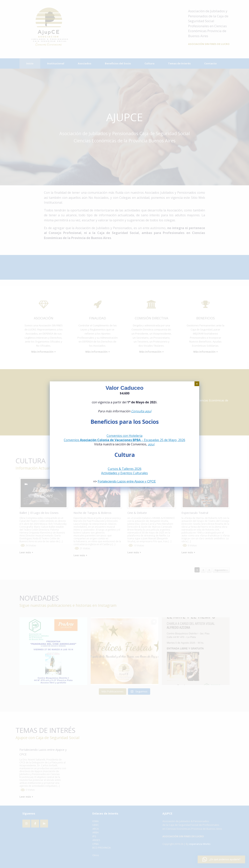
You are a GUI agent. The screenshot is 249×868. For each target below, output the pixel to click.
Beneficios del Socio (118, 63)
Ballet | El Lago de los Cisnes (39, 513)
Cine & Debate (137, 513)
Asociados (85, 63)
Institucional (56, 63)
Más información (43, 352)
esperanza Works (200, 844)
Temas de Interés (179, 63)
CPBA (96, 844)
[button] (221, 859)
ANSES (96, 840)
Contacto (210, 63)
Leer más (26, 552)
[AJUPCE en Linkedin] (44, 824)
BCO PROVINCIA (102, 848)
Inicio (30, 63)
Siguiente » (221, 570)
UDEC (96, 825)
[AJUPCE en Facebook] (35, 824)
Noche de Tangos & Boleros (92, 513)
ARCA (96, 829)
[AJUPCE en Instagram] (26, 824)
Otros (96, 855)
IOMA (96, 821)
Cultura (149, 63)
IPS (94, 836)
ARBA (96, 832)
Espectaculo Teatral (195, 513)
